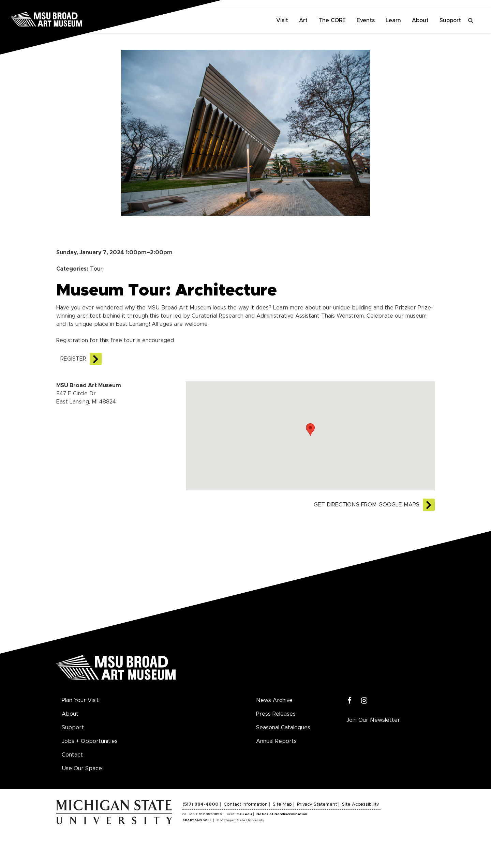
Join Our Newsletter (373, 720)
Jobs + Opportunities (90, 741)
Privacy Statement (317, 804)
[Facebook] (350, 701)
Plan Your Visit (80, 700)
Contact (72, 755)
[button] (310, 430)
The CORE (332, 20)
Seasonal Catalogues (283, 728)
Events (366, 20)
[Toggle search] (471, 20)
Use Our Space (82, 768)
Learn (393, 20)
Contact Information (246, 804)
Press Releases (276, 714)
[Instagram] (364, 701)
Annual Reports (276, 741)
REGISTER (73, 359)
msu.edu (244, 814)
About (420, 20)
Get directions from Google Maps (367, 505)
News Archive (274, 700)
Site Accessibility (361, 804)
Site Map (282, 804)
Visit (282, 20)
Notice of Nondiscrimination (282, 814)
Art (303, 20)
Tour (96, 269)
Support (450, 20)
